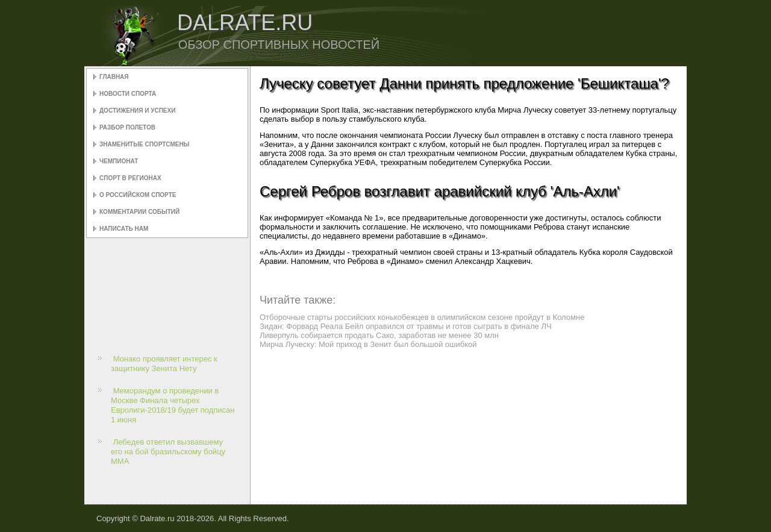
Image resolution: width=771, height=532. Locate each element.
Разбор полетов (127, 127)
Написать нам (124, 229)
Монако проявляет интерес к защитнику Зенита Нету (164, 364)
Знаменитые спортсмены (144, 144)
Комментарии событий (139, 212)
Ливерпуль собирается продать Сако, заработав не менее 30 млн (379, 335)
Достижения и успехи (137, 111)
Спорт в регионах (130, 178)
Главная (114, 77)
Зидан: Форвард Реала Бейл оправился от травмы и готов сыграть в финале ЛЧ (406, 326)
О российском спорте (138, 195)
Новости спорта (128, 94)
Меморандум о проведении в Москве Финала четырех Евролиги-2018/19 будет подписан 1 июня (173, 405)
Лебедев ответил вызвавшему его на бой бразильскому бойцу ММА (168, 452)
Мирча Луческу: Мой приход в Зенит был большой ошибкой (368, 344)
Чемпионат (119, 161)
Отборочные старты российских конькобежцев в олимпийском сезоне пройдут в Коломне (422, 317)
